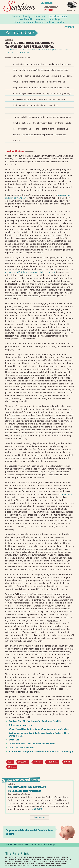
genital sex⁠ (10, 500)
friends (38, 762)
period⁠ (40, 506)
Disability (28, 22)
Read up (48, 4)
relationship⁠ (27, 421)
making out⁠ (31, 494)
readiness (53, 762)
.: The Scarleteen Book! (22, 748)
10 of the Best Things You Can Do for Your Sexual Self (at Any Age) (41, 751)
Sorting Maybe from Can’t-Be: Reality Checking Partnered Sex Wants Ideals (39, 734)
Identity (26, 16)
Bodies (16, 16)
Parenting (54, 19)
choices (12, 767)
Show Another (39, 817)
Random (61, 22)
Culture (50, 22)
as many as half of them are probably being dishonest (30, 272)
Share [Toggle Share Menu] (69, 27)
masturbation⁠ (43, 555)
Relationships (40, 16)
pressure (23, 762)
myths (68, 762)
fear (10, 762)
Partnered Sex (20, 33)
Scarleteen (8, 845)
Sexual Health (25, 19)
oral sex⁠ (62, 387)
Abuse (17, 22)
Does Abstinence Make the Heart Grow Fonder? (32, 744)
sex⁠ (51, 169)
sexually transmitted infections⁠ (19, 623)
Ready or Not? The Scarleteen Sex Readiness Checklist (35, 721)
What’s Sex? (15, 740)
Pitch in (49, 10)
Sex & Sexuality (58, 16)
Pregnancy (41, 19)
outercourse (67, 494)
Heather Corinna (15, 151)
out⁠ (38, 184)
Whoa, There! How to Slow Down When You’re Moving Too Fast (39, 729)
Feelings (40, 22)
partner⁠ (64, 366)
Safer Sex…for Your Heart (21, 725)
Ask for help (51, 7)
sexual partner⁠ (31, 360)
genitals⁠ (45, 488)
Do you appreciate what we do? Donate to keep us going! (29, 832)
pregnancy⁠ (53, 620)
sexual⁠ (58, 178)
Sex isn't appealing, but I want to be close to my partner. (27, 789)
